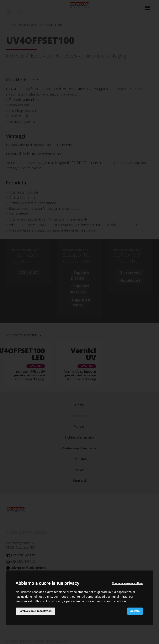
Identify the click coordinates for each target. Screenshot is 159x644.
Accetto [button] (135, 611)
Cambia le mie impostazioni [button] (35, 611)
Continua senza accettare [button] (127, 583)
